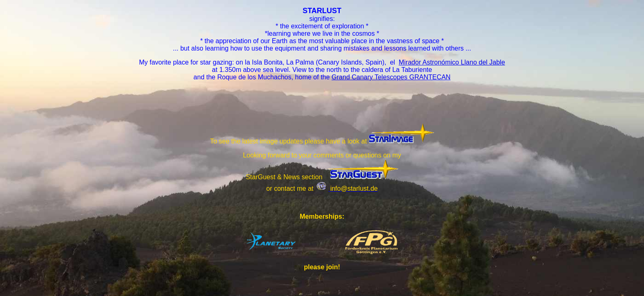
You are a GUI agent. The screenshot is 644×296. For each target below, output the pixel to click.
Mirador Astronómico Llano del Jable (452, 62)
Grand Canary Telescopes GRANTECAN (391, 77)
